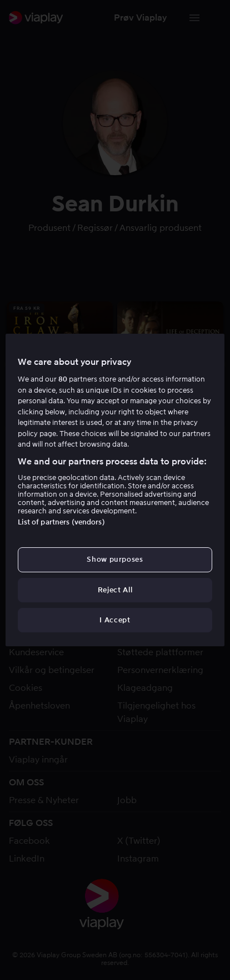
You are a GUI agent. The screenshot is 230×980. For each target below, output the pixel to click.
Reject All (115, 590)
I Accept (115, 620)
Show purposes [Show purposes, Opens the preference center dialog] (115, 559)
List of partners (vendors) (61, 522)
